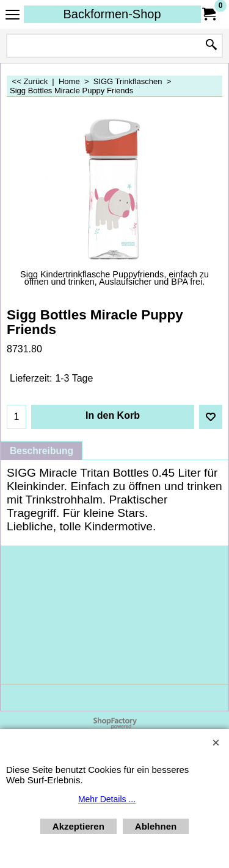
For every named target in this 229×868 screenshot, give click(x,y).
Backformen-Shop (112, 14)
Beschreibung (42, 451)
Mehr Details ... (107, 799)
